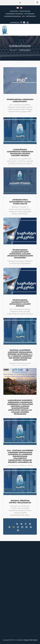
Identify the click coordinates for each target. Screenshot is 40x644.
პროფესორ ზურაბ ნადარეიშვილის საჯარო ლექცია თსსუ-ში (20, 202)
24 (31, 527)
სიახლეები (14, 11)
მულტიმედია (31, 16)
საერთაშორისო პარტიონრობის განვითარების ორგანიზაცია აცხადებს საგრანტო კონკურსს (20, 153)
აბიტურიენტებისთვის (12, 16)
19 (9, 527)
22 (22, 527)
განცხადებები (25, 11)
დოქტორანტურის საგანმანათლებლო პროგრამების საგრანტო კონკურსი (20, 303)
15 (17, 524)
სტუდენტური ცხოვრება (15, 14)
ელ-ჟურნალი (29, 14)
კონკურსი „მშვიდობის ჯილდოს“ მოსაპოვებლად (20, 502)
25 (18, 530)
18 (30, 524)
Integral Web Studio (31, 640)
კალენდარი (15, 23)
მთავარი (13, 50)
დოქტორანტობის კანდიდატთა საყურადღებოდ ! (20, 101)
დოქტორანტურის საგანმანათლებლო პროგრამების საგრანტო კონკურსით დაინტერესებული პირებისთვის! (20, 254)
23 (26, 527)
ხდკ (23, 16)
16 (21, 524)
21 (18, 527)
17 (25, 524)
